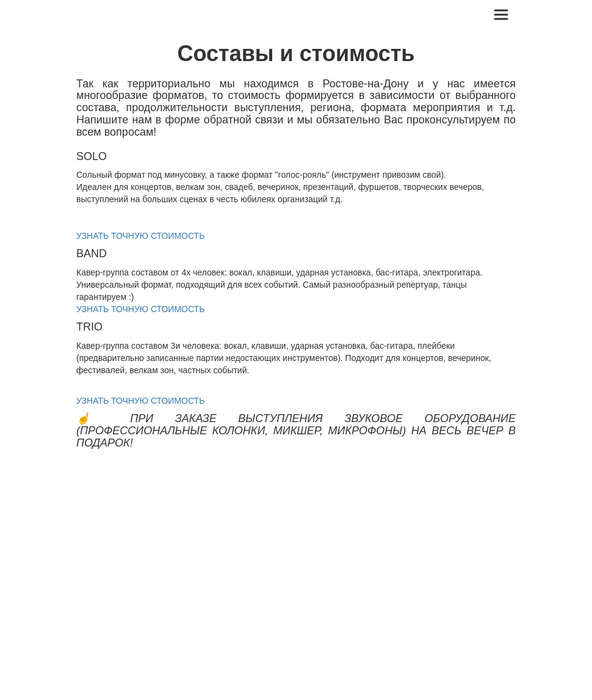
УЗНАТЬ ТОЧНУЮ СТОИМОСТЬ (140, 236)
